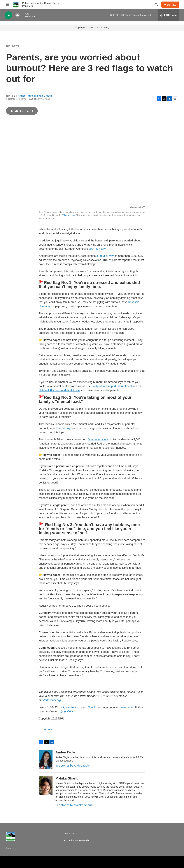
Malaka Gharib (43, 96)
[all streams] (169, 15)
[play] (8, 15)
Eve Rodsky (63, 428)
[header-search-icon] (156, 5)
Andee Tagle (25, 96)
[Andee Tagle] (46, 760)
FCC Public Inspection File (76, 841)
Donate (172, 5)
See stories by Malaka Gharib (74, 805)
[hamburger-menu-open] (7, 5)
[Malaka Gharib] (46, 786)
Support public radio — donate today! (92, 28)
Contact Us (69, 834)
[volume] (18, 15)
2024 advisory (68, 215)
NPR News (13, 46)
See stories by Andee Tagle (73, 765)
